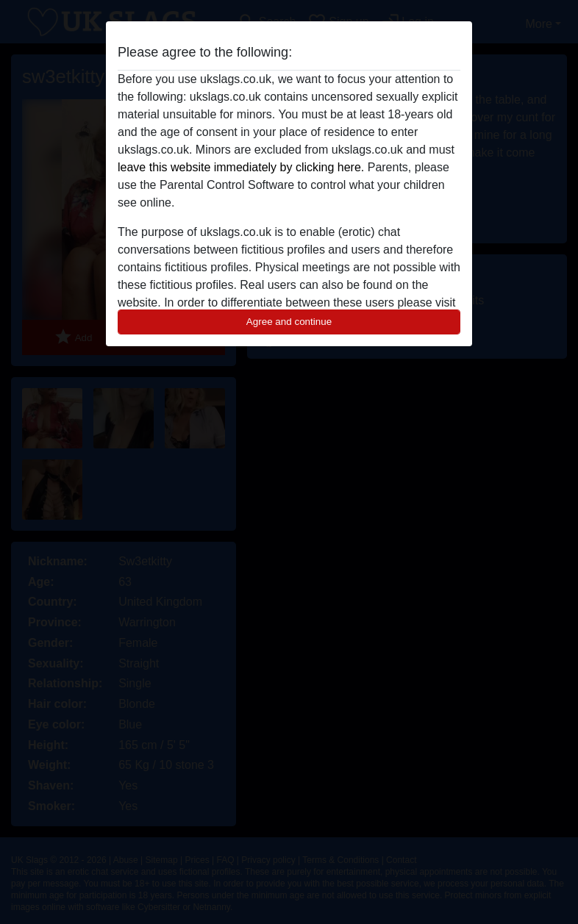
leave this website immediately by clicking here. (241, 167)
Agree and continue (289, 322)
